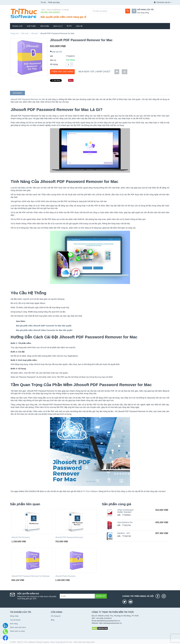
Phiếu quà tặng (54, 2)
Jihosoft (34, 33)
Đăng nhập (14, 616)
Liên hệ (79, 26)
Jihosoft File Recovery (21, 537)
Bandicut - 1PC (124, 533)
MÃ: (52, 56)
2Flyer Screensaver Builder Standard (126, 511)
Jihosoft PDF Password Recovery (69, 537)
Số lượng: (54, 64)
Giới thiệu (31, 26)
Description (17, 93)
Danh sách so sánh (17, 631)
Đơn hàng (14, 624)
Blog (69, 26)
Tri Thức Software (90, 491)
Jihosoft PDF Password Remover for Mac (28, 99)
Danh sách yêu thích (18, 627)
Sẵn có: (53, 60)
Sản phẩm (45, 26)
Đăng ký (101, 596)
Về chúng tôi (56, 616)
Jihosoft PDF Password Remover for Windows (31, 576)
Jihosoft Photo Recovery (65, 576)
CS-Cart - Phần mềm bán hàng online (80, 642)
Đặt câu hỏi (56, 52)
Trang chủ (17, 26)
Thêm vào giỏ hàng (62, 72)
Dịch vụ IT (58, 26)
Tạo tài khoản (15, 620)
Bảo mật (25, 33)
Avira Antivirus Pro (125, 522)
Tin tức (43, 2)
